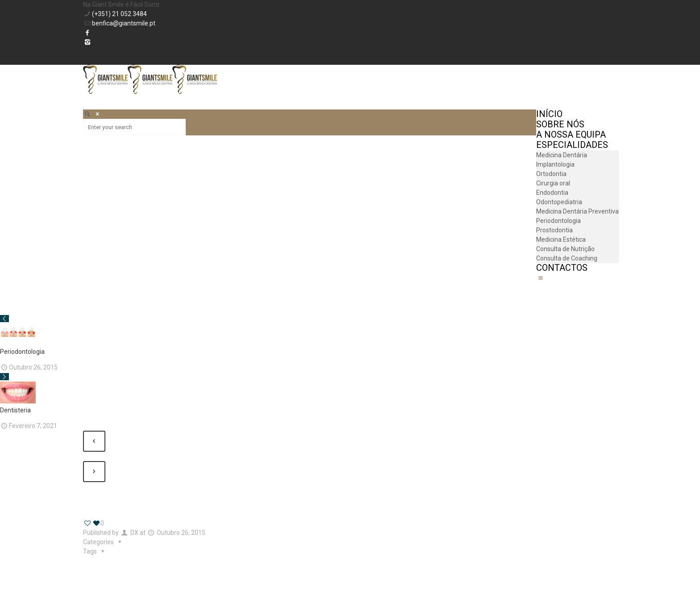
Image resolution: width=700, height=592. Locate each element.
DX (134, 533)
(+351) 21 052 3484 (119, 14)
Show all (99, 496)
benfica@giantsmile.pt (124, 23)
